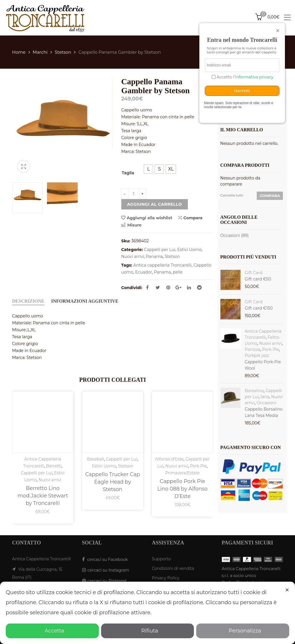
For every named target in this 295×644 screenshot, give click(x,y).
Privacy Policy (166, 578)
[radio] (148, 169)
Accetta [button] (52, 631)
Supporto (161, 559)
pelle (178, 272)
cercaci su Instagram (108, 570)
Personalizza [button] (243, 631)
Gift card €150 (259, 308)
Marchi (40, 52)
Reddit (199, 287)
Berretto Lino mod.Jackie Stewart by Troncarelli (43, 496)
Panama (154, 257)
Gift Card (254, 273)
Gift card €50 (258, 279)
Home (19, 52)
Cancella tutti (232, 195)
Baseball (96, 459)
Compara (190, 218)
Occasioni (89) (235, 235)
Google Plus (178, 287)
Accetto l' (244, 77)
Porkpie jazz (257, 355)
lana (265, 397)
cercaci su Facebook (107, 559)
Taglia (128, 173)
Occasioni (266, 403)
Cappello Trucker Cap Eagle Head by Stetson (113, 482)
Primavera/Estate (183, 473)
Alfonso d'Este (169, 459)
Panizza (253, 349)
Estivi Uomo (190, 250)
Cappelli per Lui (160, 250)
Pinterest (168, 287)
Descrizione (28, 301)
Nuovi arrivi (133, 257)
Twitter (158, 287)
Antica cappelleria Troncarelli (162, 265)
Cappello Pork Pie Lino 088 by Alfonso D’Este (183, 489)
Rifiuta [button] (147, 631)
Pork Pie (198, 466)
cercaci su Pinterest (107, 581)
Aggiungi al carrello (155, 204)
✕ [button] (287, 590)
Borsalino (254, 391)
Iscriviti (242, 91)
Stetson (63, 52)
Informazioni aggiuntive (85, 301)
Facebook (147, 287)
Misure (131, 225)
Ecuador (144, 272)
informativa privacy (254, 77)
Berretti (54, 466)
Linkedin (189, 287)
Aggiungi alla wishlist (150, 218)
